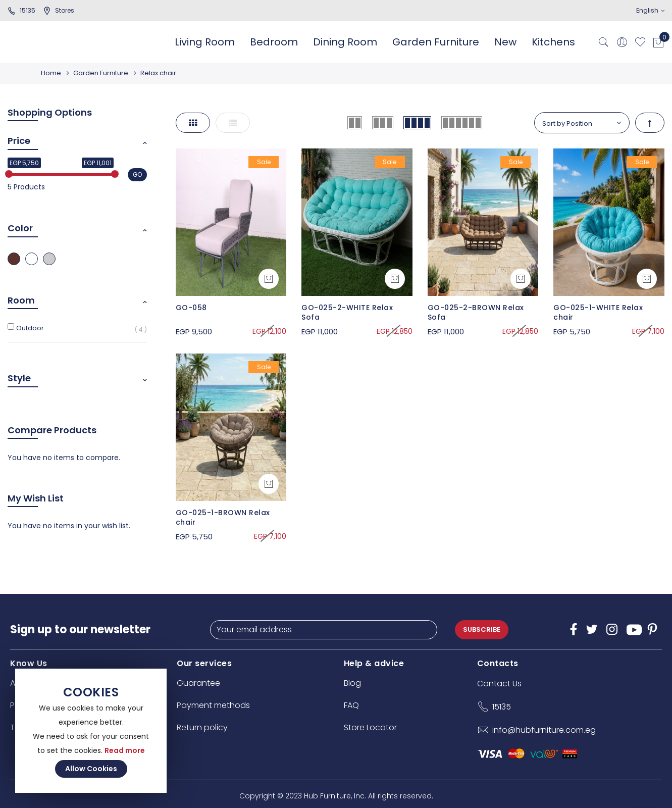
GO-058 (191, 308)
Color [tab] (20, 228)
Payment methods (213, 705)
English (650, 10)
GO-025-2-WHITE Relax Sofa (347, 313)
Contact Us (499, 684)
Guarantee (198, 683)
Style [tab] (19, 378)
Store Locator (370, 727)
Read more (125, 750)
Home (51, 73)
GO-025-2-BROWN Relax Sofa (476, 313)
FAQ (351, 705)
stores (59, 10)
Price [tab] (19, 141)
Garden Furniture (102, 73)
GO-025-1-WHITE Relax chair (598, 313)
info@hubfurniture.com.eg (544, 730)
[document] (91, 731)
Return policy (202, 727)
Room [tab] (21, 300)
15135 (21, 10)
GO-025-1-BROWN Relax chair (223, 518)
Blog (352, 683)
